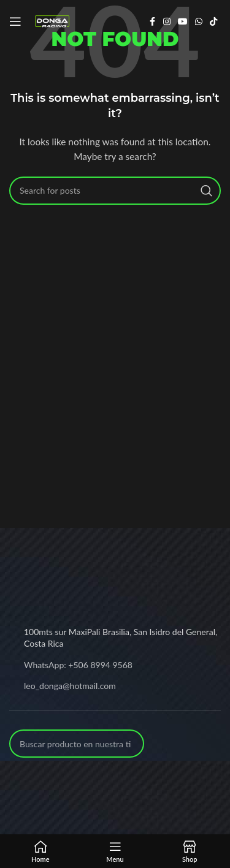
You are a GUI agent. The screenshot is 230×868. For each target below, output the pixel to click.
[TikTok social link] (213, 22)
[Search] (115, 191)
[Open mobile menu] (15, 21)
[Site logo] (52, 21)
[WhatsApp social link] (199, 22)
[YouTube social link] (183, 22)
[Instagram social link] (167, 22)
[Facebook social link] (152, 22)
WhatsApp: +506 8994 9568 (78, 665)
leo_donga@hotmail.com (70, 686)
